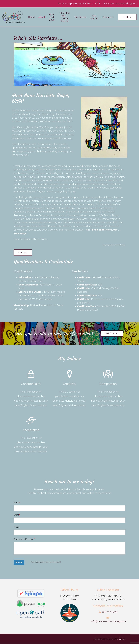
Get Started (94, 17)
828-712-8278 (93, 4)
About (42, 17)
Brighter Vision (117, 639)
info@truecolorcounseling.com (120, 4)
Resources (108, 17)
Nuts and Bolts (52, 17)
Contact (127, 17)
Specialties (81, 17)
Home (31, 17)
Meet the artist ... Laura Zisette (65, 17)
